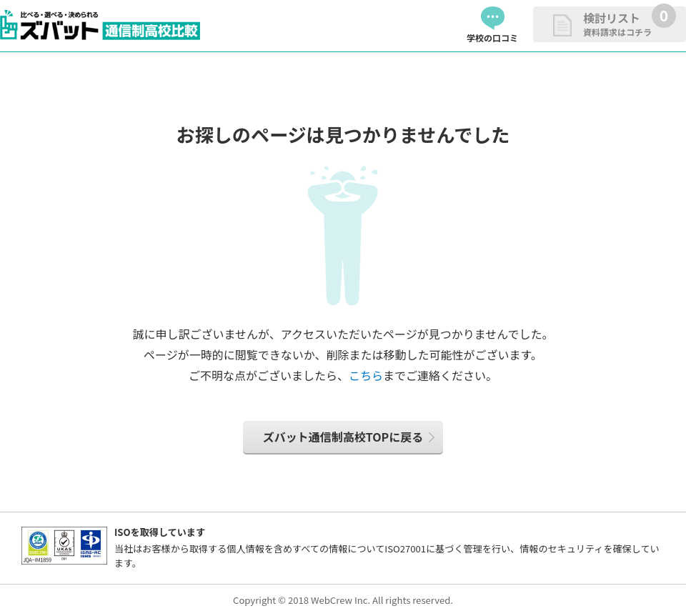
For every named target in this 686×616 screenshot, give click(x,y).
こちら (366, 375)
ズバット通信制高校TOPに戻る (343, 437)
